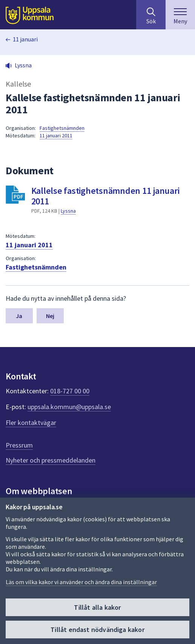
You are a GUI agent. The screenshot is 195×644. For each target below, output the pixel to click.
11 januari (25, 39)
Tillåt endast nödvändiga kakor (97, 630)
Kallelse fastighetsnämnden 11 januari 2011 (105, 196)
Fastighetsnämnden (62, 128)
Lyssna (68, 211)
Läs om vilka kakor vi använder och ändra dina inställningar (81, 582)
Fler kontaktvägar (31, 422)
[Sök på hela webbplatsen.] (151, 15)
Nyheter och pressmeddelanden (51, 460)
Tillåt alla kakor (97, 607)
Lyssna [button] (23, 65)
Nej (50, 316)
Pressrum (19, 445)
